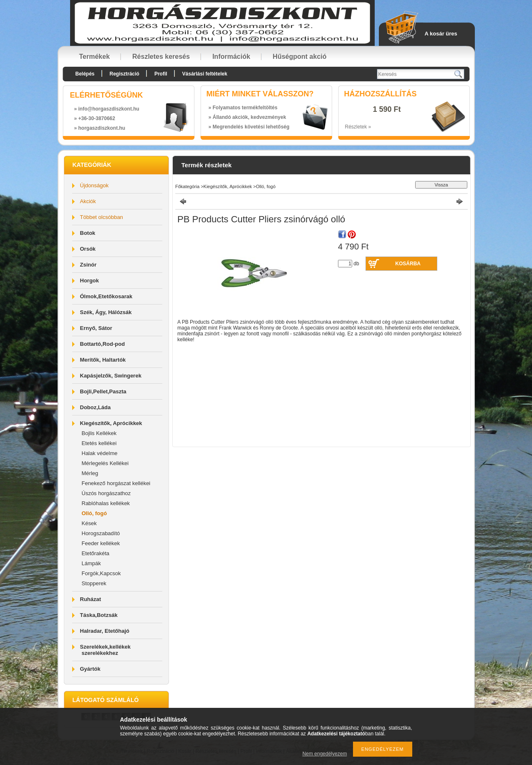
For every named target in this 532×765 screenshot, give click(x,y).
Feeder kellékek (101, 543)
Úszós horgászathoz (106, 493)
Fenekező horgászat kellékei (116, 483)
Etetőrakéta (96, 553)
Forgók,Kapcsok (101, 573)
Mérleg (90, 473)
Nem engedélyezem (325, 754)
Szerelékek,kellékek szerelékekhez (105, 650)
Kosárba (408, 264)
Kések (89, 523)
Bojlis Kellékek (99, 433)
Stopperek (94, 583)
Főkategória (187, 186)
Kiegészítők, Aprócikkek (228, 186)
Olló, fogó (95, 513)
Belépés (85, 74)
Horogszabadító (101, 533)
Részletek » (358, 127)
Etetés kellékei (99, 443)
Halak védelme (100, 453)
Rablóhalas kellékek (106, 503)
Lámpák (91, 563)
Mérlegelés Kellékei (105, 463)
